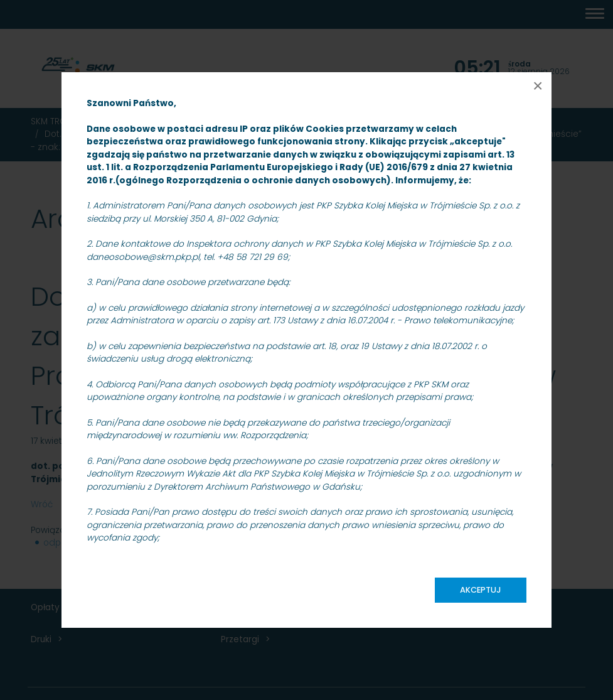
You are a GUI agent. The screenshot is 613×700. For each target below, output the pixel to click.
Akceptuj (481, 590)
